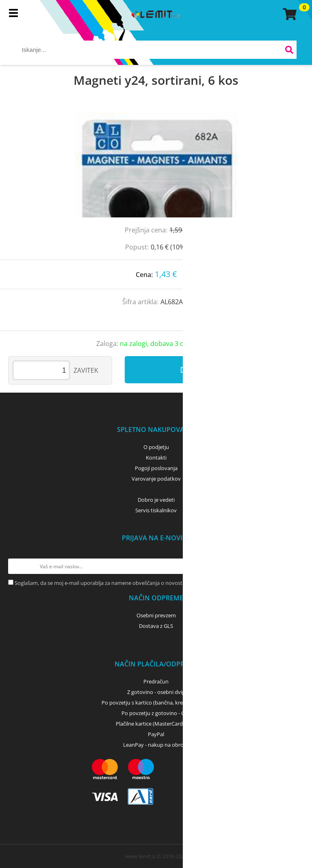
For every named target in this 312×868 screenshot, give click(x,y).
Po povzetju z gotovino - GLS (156, 713)
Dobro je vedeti (156, 500)
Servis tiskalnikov (156, 510)
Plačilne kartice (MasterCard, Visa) (156, 724)
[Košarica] (288, 14)
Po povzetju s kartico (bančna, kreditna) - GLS (156, 703)
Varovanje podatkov (156, 479)
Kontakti (156, 458)
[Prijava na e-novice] (296, 566)
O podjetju (156, 447)
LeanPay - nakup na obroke (156, 745)
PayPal (156, 734)
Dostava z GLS (156, 626)
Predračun (156, 681)
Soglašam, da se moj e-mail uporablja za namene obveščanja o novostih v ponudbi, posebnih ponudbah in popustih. (155, 583)
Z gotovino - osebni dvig (156, 692)
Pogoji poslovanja (156, 468)
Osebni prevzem (156, 615)
